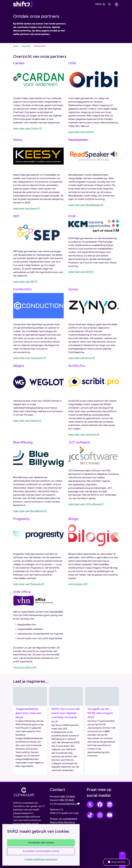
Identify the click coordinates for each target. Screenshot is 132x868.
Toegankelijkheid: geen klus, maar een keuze (29, 713)
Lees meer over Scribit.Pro (84, 435)
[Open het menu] (100, 4)
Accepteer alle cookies (41, 843)
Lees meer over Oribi (81, 132)
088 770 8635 (67, 800)
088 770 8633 (68, 797)
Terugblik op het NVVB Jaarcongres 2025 (100, 713)
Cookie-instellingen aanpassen (41, 859)
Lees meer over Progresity (29, 584)
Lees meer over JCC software (86, 504)
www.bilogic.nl (78, 584)
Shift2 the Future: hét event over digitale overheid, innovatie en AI (66, 715)
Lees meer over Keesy (26, 209)
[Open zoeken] (110, 4)
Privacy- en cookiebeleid (63, 819)
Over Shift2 (26, 46)
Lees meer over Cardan (27, 129)
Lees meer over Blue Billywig (30, 511)
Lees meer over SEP (25, 282)
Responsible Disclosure (62, 822)
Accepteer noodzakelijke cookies (41, 851)
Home (16, 46)
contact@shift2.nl (68, 804)
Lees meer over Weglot (27, 421)
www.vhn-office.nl (25, 668)
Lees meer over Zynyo (82, 358)
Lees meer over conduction (29, 358)
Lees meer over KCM (81, 272)
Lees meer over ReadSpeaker (86, 205)
